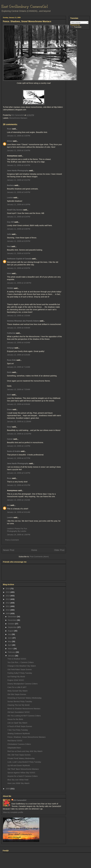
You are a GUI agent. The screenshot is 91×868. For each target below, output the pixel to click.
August (11, 631)
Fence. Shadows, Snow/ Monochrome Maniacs (26, 737)
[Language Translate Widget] (79, 22)
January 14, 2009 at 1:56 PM (19, 535)
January (11, 656)
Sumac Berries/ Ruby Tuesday (20, 701)
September (13, 627)
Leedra (10, 517)
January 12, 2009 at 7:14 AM (19, 367)
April (10, 645)
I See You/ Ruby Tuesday (18, 730)
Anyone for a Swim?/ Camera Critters (23, 776)
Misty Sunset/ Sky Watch (17, 691)
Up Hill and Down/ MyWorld (19, 765)
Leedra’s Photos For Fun (17, 529)
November (12, 620)
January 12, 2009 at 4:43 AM (19, 343)
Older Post (59, 550)
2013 (8, 599)
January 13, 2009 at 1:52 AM (19, 500)
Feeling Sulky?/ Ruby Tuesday (20, 673)
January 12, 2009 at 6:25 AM (19, 355)
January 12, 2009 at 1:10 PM (19, 446)
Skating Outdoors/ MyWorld (19, 733)
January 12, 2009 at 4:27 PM (19, 458)
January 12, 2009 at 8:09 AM (19, 404)
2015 (8, 592)
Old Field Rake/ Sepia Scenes (20, 669)
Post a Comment (12, 540)
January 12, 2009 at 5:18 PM (19, 473)
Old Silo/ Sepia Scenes (17, 694)
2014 (8, 596)
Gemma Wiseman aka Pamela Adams (23, 321)
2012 (8, 603)
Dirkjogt (10, 348)
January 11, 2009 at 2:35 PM (19, 136)
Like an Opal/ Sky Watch (17, 723)
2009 (8, 613)
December (12, 617)
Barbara (10, 185)
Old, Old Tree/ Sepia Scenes (19, 755)
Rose (9, 478)
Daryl (9, 427)
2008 (8, 789)
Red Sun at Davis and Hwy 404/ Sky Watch (25, 751)
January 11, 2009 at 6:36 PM (19, 229)
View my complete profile (13, 812)
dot (8, 505)
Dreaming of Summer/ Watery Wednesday (25, 698)
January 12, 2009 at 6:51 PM (19, 485)
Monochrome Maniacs (18, 118)
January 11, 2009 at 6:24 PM (19, 217)
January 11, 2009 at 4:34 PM (19, 165)
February (12, 652)
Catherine (11, 333)
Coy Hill (10, 222)
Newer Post (9, 550)
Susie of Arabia (14, 451)
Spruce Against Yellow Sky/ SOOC (21, 773)
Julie (9, 234)
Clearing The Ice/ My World (18, 705)
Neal (9, 246)
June (10, 638)
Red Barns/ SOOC (15, 741)
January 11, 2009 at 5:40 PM (19, 192)
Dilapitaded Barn (14, 748)
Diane (9, 409)
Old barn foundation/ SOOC (19, 712)
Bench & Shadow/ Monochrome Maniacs (24, 709)
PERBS (10, 288)
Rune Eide (11, 360)
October (11, 624)
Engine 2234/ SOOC (16, 680)
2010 (8, 610)
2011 (8, 606)
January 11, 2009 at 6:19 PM (19, 204)
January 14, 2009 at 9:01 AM (19, 512)
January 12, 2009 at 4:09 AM (19, 328)
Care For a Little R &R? (17, 687)
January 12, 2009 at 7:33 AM (19, 389)
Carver (10, 439)
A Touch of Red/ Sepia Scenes (20, 726)
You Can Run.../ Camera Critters (21, 662)
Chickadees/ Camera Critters (19, 744)
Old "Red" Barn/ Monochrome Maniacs (23, 769)
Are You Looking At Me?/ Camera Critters (24, 716)
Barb (9, 395)
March (11, 649)
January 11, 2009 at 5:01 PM (19, 180)
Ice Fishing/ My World (16, 677)
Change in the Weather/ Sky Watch (22, 666)
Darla (9, 372)
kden (9, 273)
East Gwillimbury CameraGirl (25, 7)
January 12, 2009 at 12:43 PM (19, 434)
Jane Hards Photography (18, 171)
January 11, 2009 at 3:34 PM (19, 150)
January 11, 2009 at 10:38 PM (19, 283)
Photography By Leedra (17, 531)
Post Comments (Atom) (39, 557)
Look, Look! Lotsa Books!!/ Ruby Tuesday (24, 762)
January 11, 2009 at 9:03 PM (19, 253)
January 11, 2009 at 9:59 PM (19, 268)
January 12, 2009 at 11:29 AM (19, 422)
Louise (10, 198)
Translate (76, 27)
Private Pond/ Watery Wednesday (21, 758)
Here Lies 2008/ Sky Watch (18, 783)
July (10, 634)
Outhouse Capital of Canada (19, 259)
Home (34, 550)
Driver (10, 141)
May (10, 641)
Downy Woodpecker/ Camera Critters (23, 684)
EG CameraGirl (20, 800)
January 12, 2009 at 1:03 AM (19, 316)
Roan (9, 129)
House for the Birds (15, 719)
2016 (8, 589)
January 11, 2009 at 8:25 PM (19, 241)
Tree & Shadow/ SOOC (17, 659)
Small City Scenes (15, 210)
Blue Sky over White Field (18, 780)
